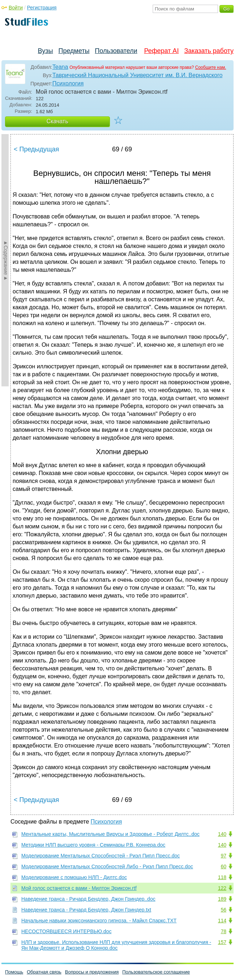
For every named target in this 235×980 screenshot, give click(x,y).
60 (223, 866)
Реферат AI (161, 51)
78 (223, 931)
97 (223, 856)
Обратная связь (44, 972)
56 (223, 910)
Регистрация (42, 8)
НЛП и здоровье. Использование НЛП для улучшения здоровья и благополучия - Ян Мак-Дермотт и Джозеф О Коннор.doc (116, 945)
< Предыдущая (36, 149)
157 (222, 942)
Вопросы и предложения (92, 972)
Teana (60, 67)
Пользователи (116, 51)
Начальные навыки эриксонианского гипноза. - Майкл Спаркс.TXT (99, 921)
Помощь (14, 972)
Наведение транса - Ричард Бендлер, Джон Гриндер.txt (86, 910)
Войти (16, 8)
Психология (68, 83)
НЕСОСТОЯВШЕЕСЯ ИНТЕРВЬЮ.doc (66, 931)
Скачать (57, 121)
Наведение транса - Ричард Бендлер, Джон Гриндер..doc (88, 899)
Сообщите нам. (211, 67)
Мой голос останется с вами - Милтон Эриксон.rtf (79, 888)
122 (222, 888)
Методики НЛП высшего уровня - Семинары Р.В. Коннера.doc (93, 845)
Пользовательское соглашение (156, 972)
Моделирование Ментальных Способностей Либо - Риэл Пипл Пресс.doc (107, 866)
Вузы (45, 51)
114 (222, 921)
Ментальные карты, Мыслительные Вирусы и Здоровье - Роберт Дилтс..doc (110, 834)
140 (222, 834)
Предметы (74, 51)
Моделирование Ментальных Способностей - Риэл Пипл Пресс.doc (101, 856)
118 (222, 877)
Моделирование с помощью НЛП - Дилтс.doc (74, 877)
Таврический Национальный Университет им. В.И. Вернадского (137, 75)
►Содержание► (6, 260)
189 (222, 899)
